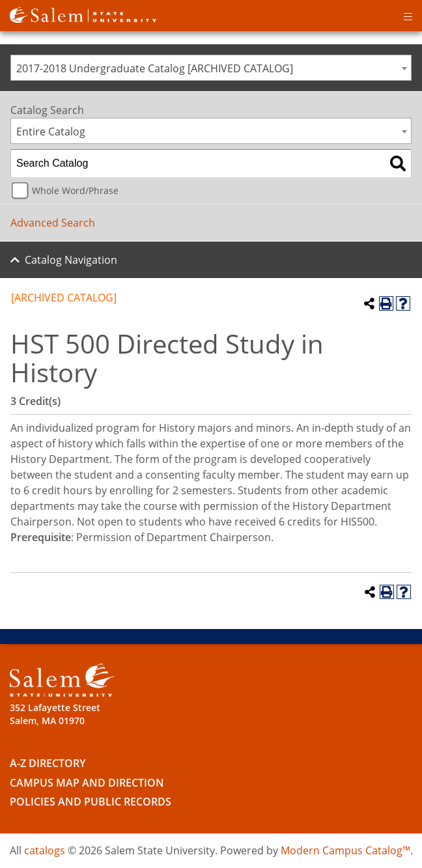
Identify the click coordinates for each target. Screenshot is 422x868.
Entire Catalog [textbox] (51, 132)
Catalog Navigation (71, 260)
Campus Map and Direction (87, 783)
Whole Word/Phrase (75, 190)
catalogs (45, 850)
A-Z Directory (48, 763)
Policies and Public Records (91, 802)
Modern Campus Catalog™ (345, 850)
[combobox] (211, 68)
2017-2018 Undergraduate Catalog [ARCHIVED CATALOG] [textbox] (155, 68)
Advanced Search (53, 223)
